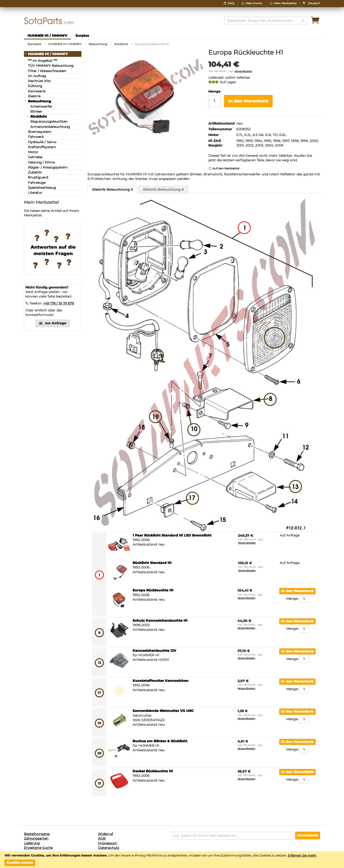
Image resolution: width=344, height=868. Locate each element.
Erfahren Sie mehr (302, 855)
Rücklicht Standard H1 (152, 563)
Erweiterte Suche (38, 848)
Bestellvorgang (37, 834)
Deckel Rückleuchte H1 (153, 771)
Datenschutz (109, 848)
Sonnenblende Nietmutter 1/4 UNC (163, 711)
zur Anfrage (56, 323)
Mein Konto (254, 3)
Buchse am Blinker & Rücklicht (160, 741)
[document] (172, 860)
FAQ (231, 3)
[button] (314, 3)
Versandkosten (243, 71)
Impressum (107, 843)
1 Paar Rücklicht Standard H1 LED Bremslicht (172, 535)
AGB (102, 838)
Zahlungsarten (36, 838)
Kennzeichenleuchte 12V (154, 651)
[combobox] (266, 21)
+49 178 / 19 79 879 (59, 303)
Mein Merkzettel (285, 3)
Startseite (34, 44)
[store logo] (49, 21)
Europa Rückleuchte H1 (153, 590)
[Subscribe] (308, 836)
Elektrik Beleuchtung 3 (112, 189)
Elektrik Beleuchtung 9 (163, 189)
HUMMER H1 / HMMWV (65, 44)
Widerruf (105, 834)
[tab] (112, 190)
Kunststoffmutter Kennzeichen (161, 681)
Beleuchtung (98, 44)
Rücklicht (121, 44)
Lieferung (32, 843)
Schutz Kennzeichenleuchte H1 (160, 621)
